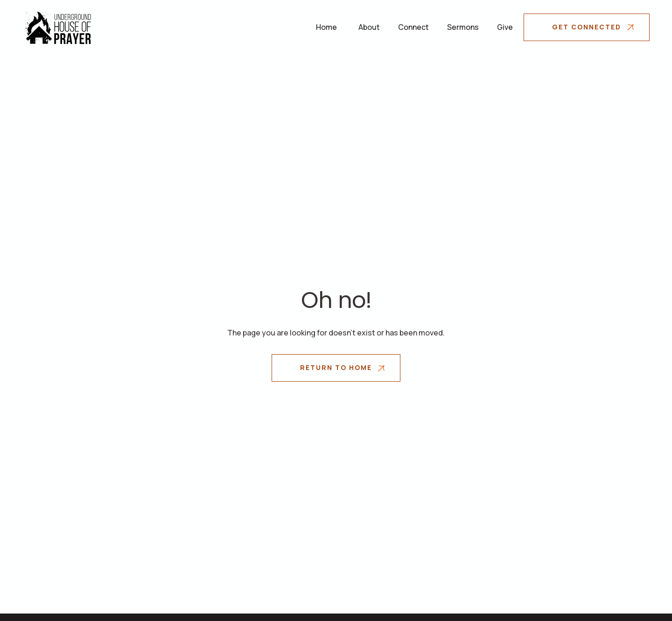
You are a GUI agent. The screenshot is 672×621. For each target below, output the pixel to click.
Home (326, 27)
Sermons (463, 27)
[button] (369, 27)
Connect (413, 27)
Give (505, 27)
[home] (57, 27)
